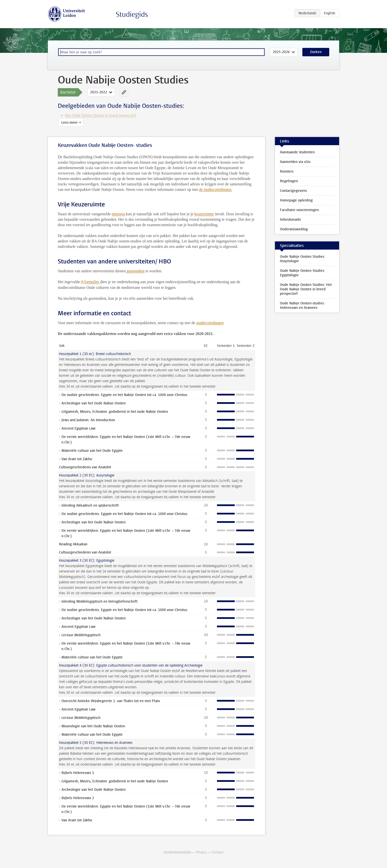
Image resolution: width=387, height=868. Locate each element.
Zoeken (316, 52)
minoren (119, 214)
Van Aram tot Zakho (77, 459)
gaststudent (135, 271)
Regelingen (289, 181)
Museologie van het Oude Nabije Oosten (93, 726)
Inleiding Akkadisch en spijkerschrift (90, 505)
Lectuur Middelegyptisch (81, 635)
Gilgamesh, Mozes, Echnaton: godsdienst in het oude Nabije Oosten (115, 412)
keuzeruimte (204, 214)
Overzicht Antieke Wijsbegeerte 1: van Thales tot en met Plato (111, 701)
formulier (92, 282)
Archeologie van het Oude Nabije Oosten (94, 403)
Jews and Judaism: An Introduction (88, 420)
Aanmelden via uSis (295, 162)
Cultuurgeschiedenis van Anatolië (85, 467)
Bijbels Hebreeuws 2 (78, 798)
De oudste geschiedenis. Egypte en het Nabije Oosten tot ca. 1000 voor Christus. (125, 395)
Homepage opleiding (296, 200)
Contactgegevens (293, 191)
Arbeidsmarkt (290, 220)
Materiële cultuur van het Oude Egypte (92, 451)
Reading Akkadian (73, 544)
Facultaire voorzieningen (299, 210)
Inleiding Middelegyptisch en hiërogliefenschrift (99, 602)
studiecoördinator (210, 323)
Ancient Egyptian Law (78, 428)
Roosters (287, 171)
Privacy (201, 852)
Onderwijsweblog (294, 229)
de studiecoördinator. (215, 189)
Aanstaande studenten (297, 152)
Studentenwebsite (177, 852)
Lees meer (69, 123)
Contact (218, 852)
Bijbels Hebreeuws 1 (78, 773)
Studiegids (132, 14)
